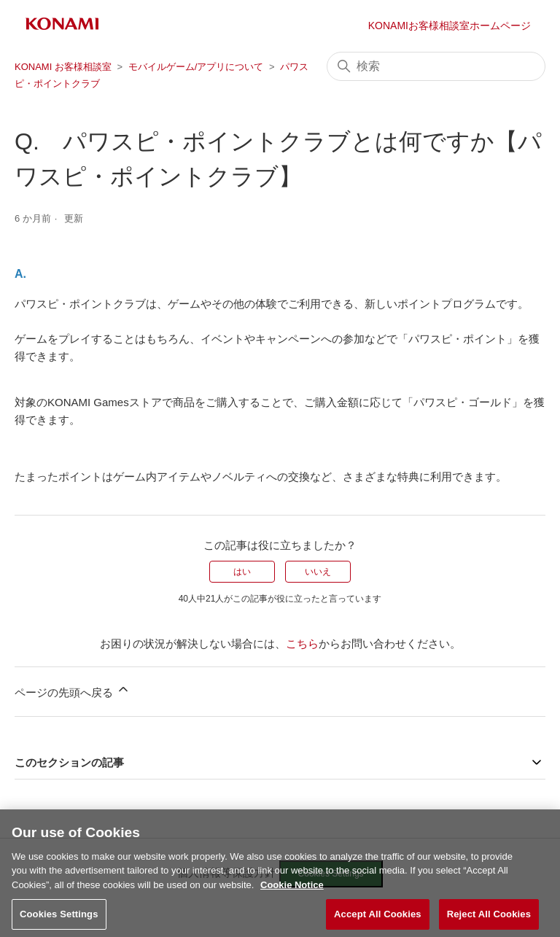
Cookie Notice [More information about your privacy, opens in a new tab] (292, 892)
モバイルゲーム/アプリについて (196, 67)
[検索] (436, 66)
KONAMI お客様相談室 (63, 67)
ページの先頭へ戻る (73, 690)
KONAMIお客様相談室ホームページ (450, 26)
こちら (302, 644)
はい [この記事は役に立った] (242, 572)
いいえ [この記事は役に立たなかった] (318, 572)
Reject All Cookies (489, 921)
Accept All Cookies (378, 921)
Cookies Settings (59, 921)
